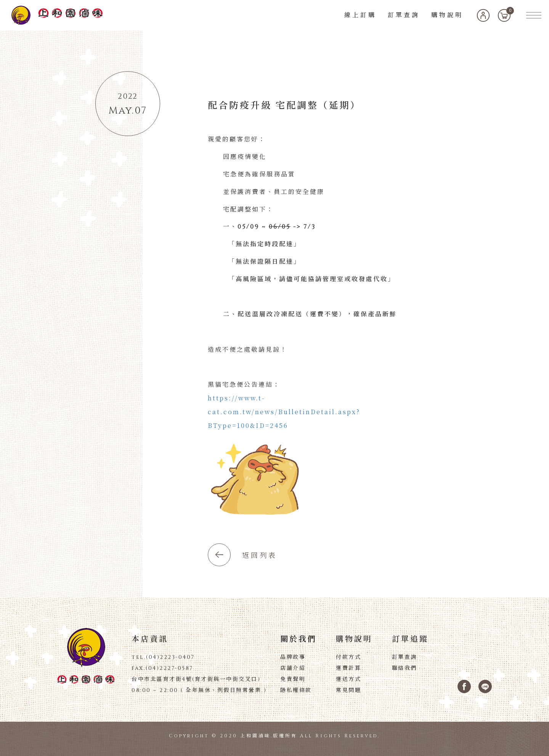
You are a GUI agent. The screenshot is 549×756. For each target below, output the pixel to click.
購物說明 (447, 15)
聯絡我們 (405, 668)
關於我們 (299, 639)
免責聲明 (293, 679)
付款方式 (348, 657)
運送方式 (348, 679)
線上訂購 (360, 15)
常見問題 (348, 690)
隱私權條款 (296, 690)
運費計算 (348, 668)
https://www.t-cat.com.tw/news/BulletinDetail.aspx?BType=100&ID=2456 (284, 412)
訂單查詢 (404, 15)
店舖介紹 (293, 668)
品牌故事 (293, 657)
